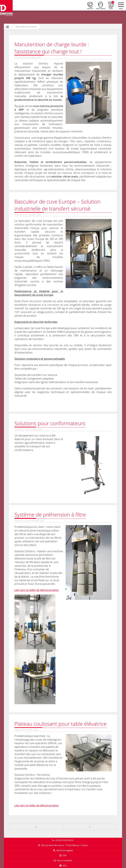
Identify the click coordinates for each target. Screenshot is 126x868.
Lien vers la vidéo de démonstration (37, 590)
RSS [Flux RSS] (63, 866)
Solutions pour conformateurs (50, 423)
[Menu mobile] (121, 5)
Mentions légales (65, 850)
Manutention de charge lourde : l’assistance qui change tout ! (52, 48)
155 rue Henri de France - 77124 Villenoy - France (64, 845)
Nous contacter (65, 861)
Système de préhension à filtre (50, 514)
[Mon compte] (101, 5)
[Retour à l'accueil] (6, 8)
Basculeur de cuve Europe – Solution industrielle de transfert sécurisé (57, 205)
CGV (64, 855)
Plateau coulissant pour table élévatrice (61, 724)
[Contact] (90, 5)
